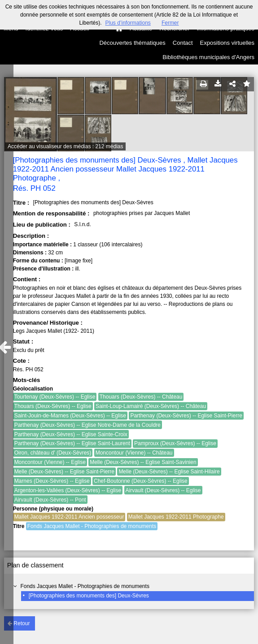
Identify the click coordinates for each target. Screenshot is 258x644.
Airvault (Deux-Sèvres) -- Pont (50, 500)
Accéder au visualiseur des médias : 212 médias (65, 146)
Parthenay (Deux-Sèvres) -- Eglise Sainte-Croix (71, 434)
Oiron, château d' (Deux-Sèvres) (53, 453)
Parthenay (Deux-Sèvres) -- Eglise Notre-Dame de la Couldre (87, 425)
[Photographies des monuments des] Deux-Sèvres (89, 596)
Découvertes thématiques (132, 43)
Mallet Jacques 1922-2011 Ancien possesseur (69, 517)
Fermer (170, 23)
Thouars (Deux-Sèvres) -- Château (141, 397)
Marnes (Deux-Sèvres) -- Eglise (52, 481)
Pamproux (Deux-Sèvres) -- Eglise (175, 443)
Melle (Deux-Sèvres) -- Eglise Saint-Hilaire (169, 472)
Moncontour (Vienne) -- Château (134, 453)
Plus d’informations (128, 23)
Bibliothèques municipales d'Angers (208, 57)
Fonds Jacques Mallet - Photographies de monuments (85, 586)
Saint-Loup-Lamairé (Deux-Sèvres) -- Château (151, 406)
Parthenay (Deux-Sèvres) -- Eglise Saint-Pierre (186, 416)
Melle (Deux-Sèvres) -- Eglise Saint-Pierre (64, 472)
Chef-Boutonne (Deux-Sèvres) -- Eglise (141, 481)
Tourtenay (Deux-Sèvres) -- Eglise (55, 397)
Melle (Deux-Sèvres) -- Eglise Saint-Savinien (143, 462)
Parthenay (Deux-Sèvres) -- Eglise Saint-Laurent (72, 443)
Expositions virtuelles (227, 43)
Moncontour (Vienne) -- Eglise (50, 462)
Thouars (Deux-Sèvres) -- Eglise (53, 406)
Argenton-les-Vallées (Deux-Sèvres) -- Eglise (68, 490)
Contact (183, 43)
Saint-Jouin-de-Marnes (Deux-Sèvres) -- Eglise (70, 416)
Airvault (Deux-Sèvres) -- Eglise (163, 490)
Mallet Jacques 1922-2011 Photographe (176, 517)
